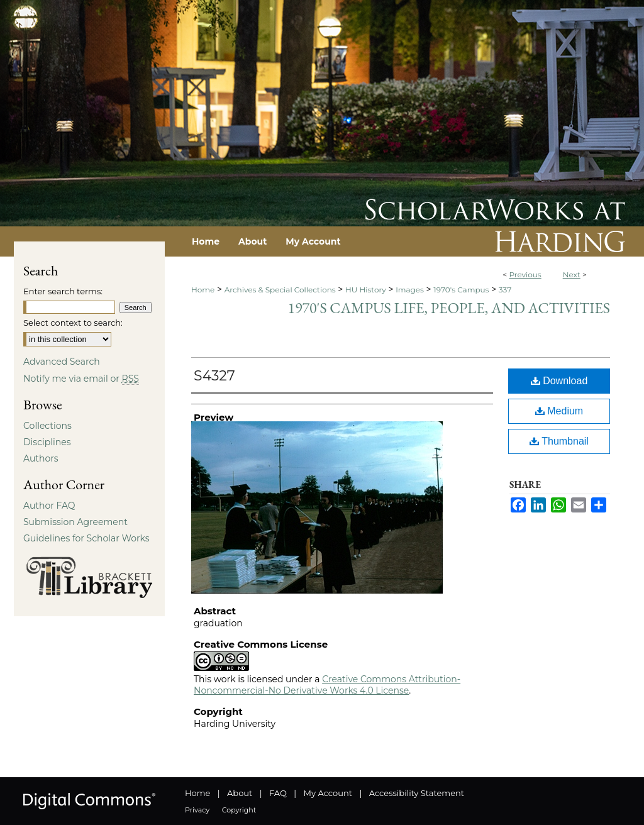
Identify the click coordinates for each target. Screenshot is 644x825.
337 (505, 290)
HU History (366, 290)
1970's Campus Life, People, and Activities (449, 308)
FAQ (278, 793)
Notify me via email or (81, 379)
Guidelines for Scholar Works (86, 538)
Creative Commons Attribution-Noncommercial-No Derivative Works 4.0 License (327, 685)
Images (410, 290)
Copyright (239, 810)
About (240, 793)
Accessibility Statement (417, 793)
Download (559, 381)
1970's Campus (461, 290)
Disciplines (47, 442)
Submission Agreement (75, 522)
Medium (559, 411)
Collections (47, 426)
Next (572, 274)
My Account (328, 793)
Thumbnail (559, 441)
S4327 (214, 376)
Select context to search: (73, 323)
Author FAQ (49, 506)
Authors (41, 458)
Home (203, 290)
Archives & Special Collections (280, 290)
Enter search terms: (63, 291)
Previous (525, 274)
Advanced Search (62, 362)
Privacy (197, 810)
